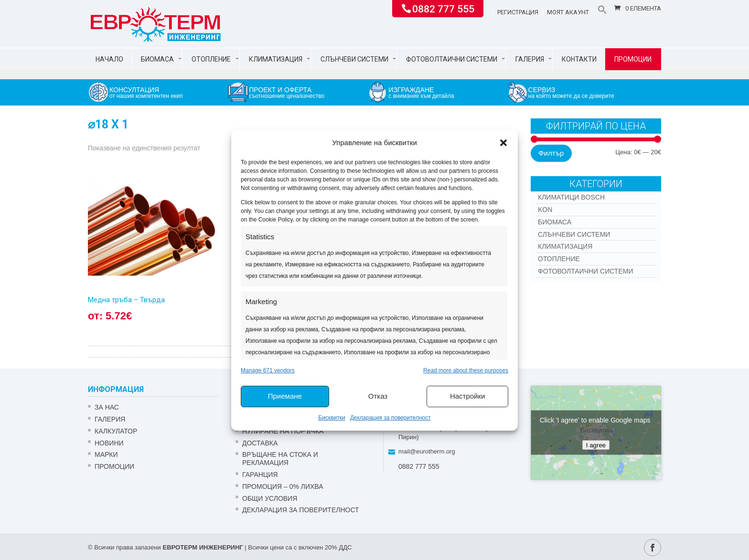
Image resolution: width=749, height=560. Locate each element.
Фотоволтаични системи (452, 59)
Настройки (468, 396)
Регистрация (518, 12)
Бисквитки (332, 418)
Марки (106, 454)
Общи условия (270, 498)
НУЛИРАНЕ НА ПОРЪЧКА (283, 431)
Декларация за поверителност (391, 418)
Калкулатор (116, 431)
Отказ (378, 396)
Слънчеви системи (354, 59)
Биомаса (157, 59)
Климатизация (276, 59)
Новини (109, 443)
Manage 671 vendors (268, 370)
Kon (545, 210)
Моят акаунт (568, 12)
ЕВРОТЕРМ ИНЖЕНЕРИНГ (203, 547)
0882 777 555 (443, 8)
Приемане (285, 396)
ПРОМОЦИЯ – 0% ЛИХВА (283, 486)
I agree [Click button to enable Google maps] (596, 445)
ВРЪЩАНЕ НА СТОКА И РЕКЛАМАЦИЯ (280, 459)
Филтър (551, 153)
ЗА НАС (107, 407)
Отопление (211, 59)
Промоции (633, 59)
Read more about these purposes (466, 370)
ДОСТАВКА (260, 443)
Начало (109, 59)
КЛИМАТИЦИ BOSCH (571, 197)
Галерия (530, 59)
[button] (503, 143)
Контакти (579, 59)
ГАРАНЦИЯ (260, 475)
